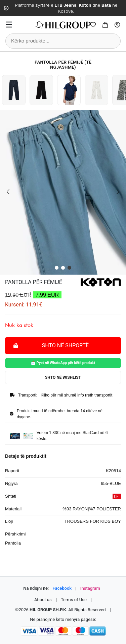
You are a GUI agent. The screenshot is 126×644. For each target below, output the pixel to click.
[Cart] (105, 25)
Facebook (62, 588)
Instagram (90, 588)
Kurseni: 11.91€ (24, 305)
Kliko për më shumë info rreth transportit (76, 395)
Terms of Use (74, 600)
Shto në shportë (51, 345)
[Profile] (117, 25)
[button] (57, 268)
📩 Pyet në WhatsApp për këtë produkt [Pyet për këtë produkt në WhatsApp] (63, 363)
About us (43, 600)
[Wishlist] (93, 25)
